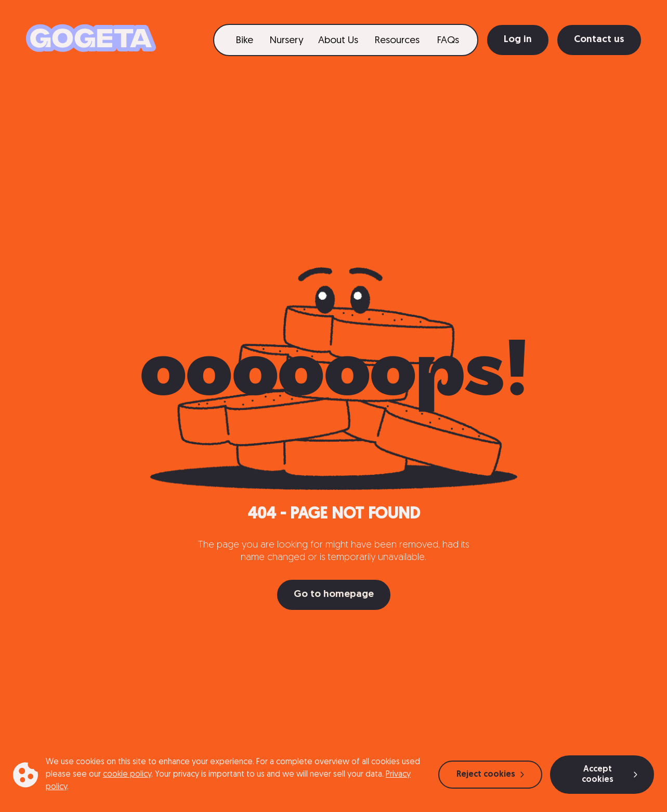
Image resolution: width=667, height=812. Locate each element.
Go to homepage (334, 595)
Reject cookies (490, 775)
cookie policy (127, 775)
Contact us (599, 40)
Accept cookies (610, 775)
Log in (518, 40)
